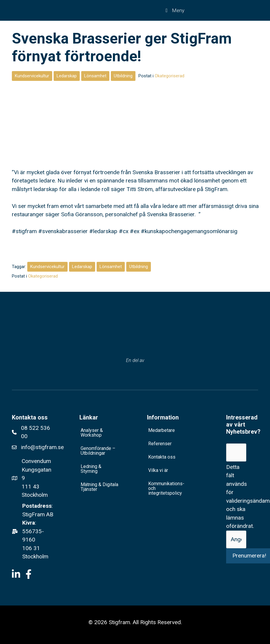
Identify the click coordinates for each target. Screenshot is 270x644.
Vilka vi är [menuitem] (158, 470)
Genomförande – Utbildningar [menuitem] (98, 451)
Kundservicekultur (32, 76)
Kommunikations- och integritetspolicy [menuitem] (166, 488)
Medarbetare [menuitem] (162, 430)
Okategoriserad (170, 76)
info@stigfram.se (42, 447)
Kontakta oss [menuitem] (162, 457)
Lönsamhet (95, 76)
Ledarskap (67, 76)
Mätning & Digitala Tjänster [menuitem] (99, 487)
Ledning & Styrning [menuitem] (91, 469)
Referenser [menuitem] (160, 444)
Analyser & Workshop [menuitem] (92, 433)
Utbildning (123, 76)
